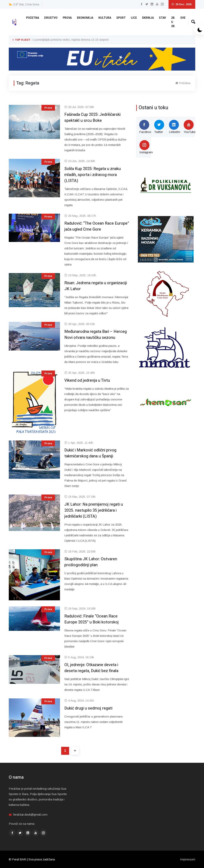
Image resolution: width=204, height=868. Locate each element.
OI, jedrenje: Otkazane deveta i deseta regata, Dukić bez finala (91, 668)
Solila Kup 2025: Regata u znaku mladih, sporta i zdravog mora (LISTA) (93, 175)
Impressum (188, 859)
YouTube (189, 127)
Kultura (105, 18)
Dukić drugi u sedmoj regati (88, 708)
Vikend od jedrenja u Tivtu (87, 380)
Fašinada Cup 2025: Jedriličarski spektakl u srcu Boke (92, 117)
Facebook (145, 127)
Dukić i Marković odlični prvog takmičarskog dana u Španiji (90, 453)
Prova (67, 18)
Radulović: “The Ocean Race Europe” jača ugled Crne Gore (97, 226)
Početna (33, 18)
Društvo (51, 18)
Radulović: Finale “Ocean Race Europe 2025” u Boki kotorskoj (92, 619)
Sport (121, 18)
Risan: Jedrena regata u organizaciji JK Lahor (96, 286)
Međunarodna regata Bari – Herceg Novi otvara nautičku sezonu (96, 335)
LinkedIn (175, 127)
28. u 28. (173, 22)
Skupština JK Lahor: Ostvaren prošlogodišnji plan (91, 562)
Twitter (159, 127)
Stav (162, 18)
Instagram (145, 147)
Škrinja (148, 18)
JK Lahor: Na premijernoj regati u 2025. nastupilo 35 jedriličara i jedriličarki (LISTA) (94, 510)
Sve (183, 18)
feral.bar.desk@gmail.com (30, 814)
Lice (134, 18)
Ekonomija (85, 18)
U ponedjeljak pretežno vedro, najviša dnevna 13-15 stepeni (71, 40)
